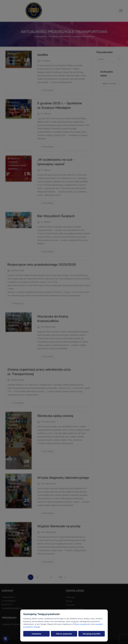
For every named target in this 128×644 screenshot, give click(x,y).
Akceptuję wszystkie (92, 634)
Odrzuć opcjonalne (64, 634)
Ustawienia (36, 634)
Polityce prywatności (82, 624)
